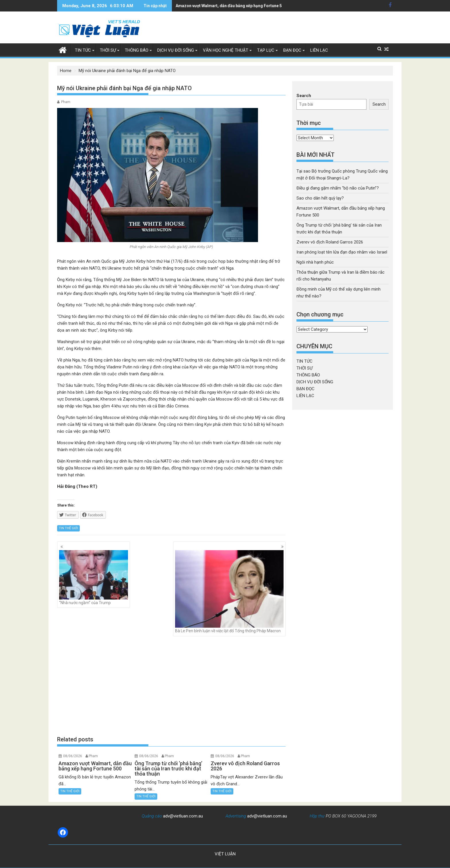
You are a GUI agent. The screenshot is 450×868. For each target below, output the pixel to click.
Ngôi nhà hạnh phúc (315, 262)
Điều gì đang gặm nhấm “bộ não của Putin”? (338, 188)
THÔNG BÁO (137, 50)
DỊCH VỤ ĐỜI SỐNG (176, 50)
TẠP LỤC (266, 50)
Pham (66, 102)
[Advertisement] (171, 686)
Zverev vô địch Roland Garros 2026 (330, 242)
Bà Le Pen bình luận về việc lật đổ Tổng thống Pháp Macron (229, 592)
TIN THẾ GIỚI (68, 528)
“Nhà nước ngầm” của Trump (94, 578)
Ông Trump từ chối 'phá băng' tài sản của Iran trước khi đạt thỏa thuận (241, 6)
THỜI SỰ (108, 50)
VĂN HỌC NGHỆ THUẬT (226, 50)
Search (304, 96)
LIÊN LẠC (319, 50)
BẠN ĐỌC (292, 50)
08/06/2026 (73, 756)
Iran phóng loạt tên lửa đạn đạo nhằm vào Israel (342, 252)
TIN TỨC (83, 50)
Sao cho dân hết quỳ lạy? (320, 198)
